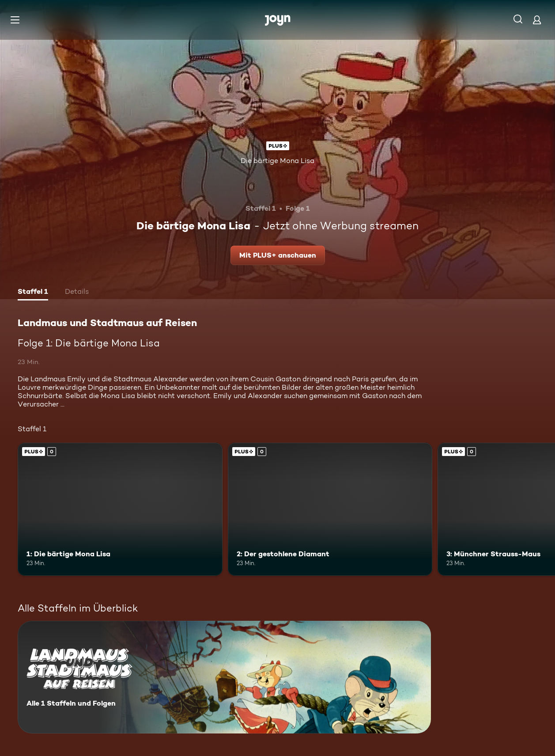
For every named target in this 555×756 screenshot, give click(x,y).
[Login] (537, 20)
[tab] (33, 293)
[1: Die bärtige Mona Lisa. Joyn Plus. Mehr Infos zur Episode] (120, 509)
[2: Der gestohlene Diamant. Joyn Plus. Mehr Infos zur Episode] (330, 509)
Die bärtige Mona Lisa (277, 161)
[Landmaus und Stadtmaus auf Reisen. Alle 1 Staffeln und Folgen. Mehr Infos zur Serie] (224, 677)
